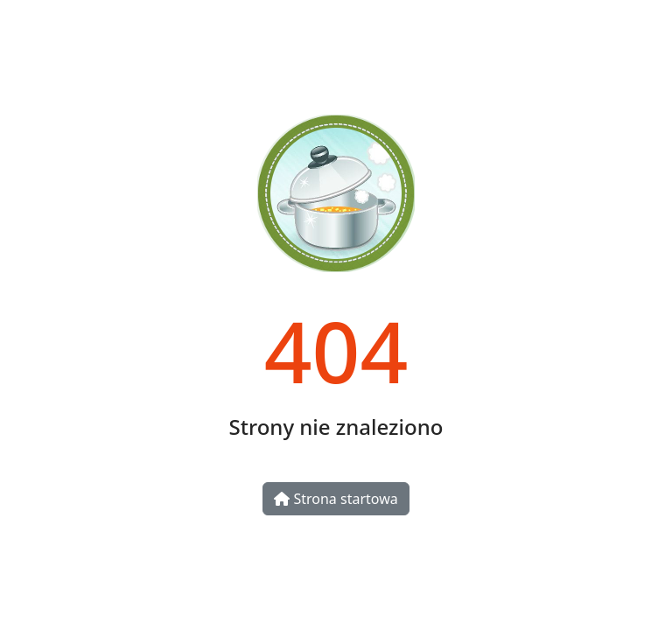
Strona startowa (336, 499)
